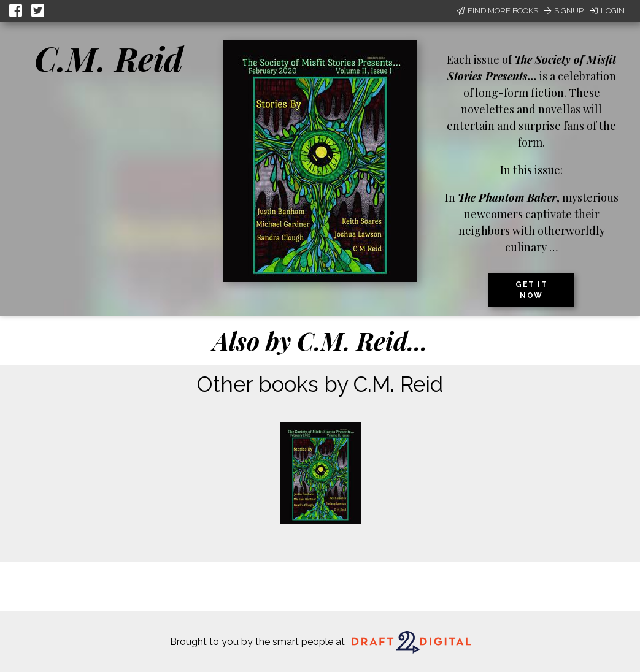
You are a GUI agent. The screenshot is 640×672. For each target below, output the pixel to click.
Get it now (531, 290)
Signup (564, 11)
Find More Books (497, 11)
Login (607, 11)
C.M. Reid (109, 58)
